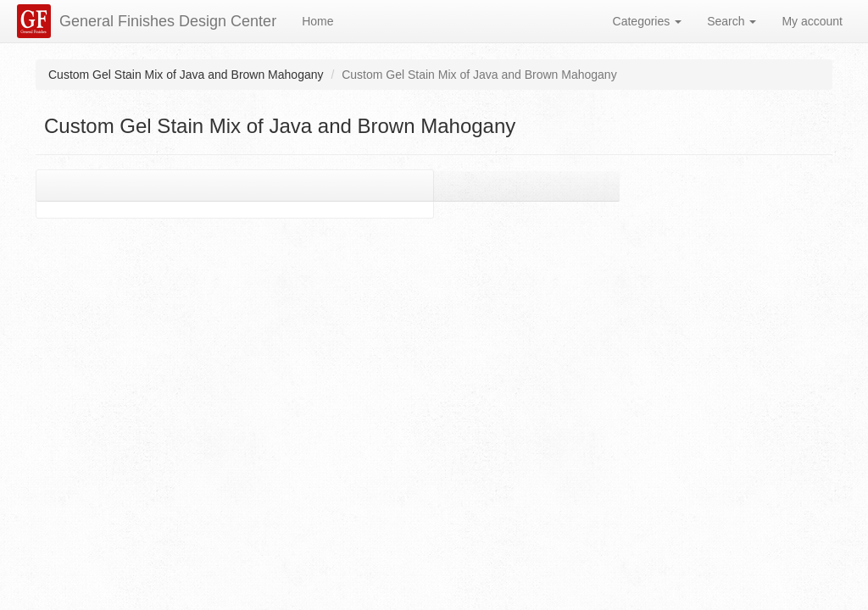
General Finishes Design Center (168, 21)
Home (317, 21)
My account (812, 21)
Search (732, 21)
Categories (648, 21)
